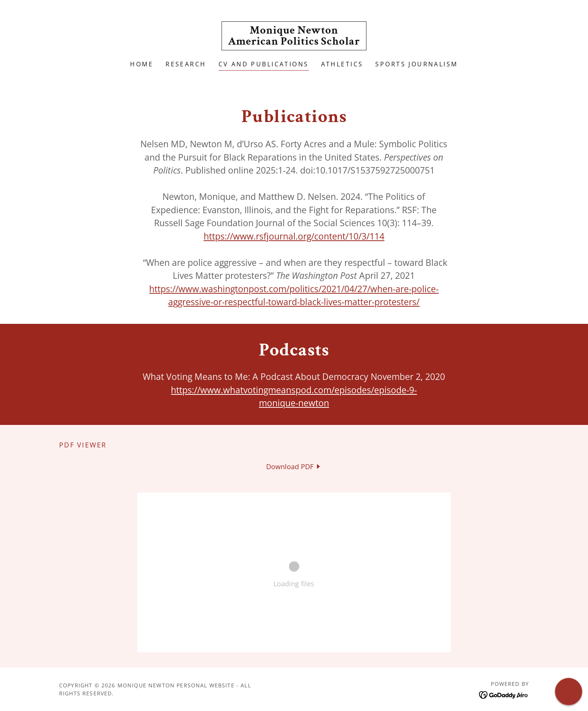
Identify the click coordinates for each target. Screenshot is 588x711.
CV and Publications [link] (264, 64)
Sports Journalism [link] (416, 64)
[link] (294, 42)
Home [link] (142, 64)
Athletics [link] (342, 64)
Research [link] (186, 64)
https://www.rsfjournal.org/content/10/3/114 (294, 236)
